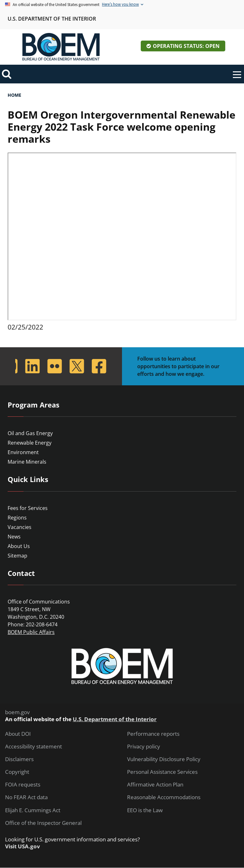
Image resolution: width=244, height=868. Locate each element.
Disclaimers (19, 759)
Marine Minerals (27, 462)
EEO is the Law (145, 810)
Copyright (17, 772)
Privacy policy (144, 747)
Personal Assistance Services (162, 772)
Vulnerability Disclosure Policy (164, 759)
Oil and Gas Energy (30, 433)
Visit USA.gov (23, 846)
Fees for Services (28, 508)
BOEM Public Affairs (31, 632)
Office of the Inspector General (43, 823)
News (14, 537)
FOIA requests (23, 785)
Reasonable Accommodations (164, 797)
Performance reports (153, 734)
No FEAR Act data (26, 797)
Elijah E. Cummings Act (33, 810)
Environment (23, 452)
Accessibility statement (34, 747)
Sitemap (17, 556)
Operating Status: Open (186, 46)
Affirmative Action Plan (155, 785)
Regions (17, 518)
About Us (19, 546)
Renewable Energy (30, 443)
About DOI (18, 734)
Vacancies (20, 527)
